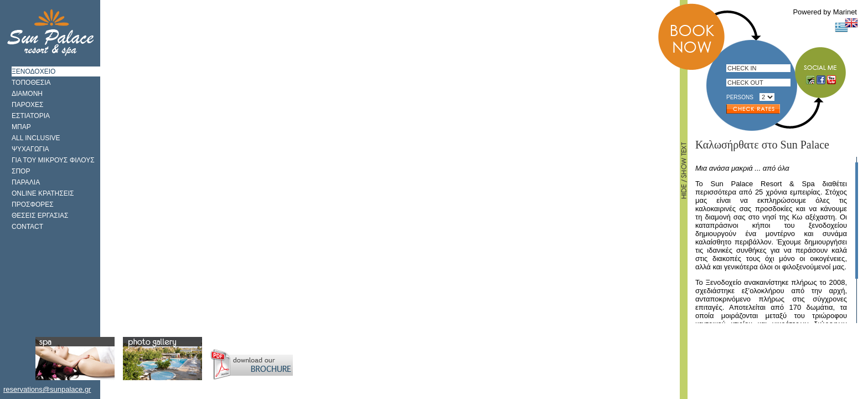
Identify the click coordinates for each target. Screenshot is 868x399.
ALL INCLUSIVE (36, 138)
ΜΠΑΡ (21, 127)
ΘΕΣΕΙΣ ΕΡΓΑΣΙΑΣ (40, 216)
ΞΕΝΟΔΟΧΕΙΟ (33, 71)
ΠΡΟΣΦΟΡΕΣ (33, 204)
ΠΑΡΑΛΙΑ (26, 182)
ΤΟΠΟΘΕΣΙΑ (31, 83)
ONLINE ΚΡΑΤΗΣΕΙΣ (43, 193)
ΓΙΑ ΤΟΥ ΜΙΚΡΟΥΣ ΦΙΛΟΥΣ (53, 160)
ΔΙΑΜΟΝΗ (27, 94)
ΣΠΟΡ (21, 171)
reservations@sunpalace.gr (47, 389)
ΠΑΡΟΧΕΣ (27, 105)
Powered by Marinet (825, 12)
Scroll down (855, 320)
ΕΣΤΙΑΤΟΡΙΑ (31, 116)
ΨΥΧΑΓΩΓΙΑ (30, 149)
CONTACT (27, 227)
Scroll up (855, 160)
